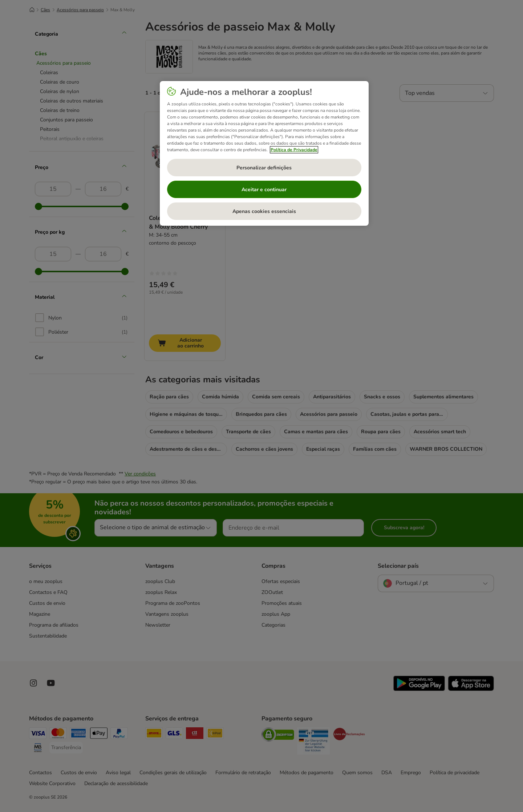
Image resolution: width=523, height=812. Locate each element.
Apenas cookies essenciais (264, 211)
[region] (264, 153)
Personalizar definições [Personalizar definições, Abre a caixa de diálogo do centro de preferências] (264, 168)
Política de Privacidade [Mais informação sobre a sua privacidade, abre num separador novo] (294, 150)
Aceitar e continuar (264, 190)
